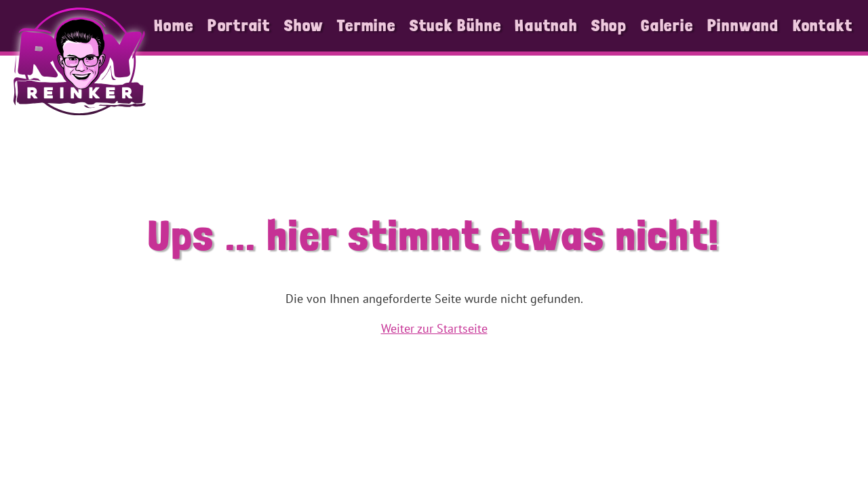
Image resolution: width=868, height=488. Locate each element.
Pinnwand (743, 25)
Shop (609, 25)
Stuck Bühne (455, 25)
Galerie (667, 25)
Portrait (239, 25)
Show (304, 25)
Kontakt (823, 25)
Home (174, 25)
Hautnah (546, 25)
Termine (366, 25)
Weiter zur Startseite (434, 328)
